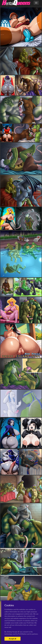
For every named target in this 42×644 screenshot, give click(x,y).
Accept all (12, 639)
